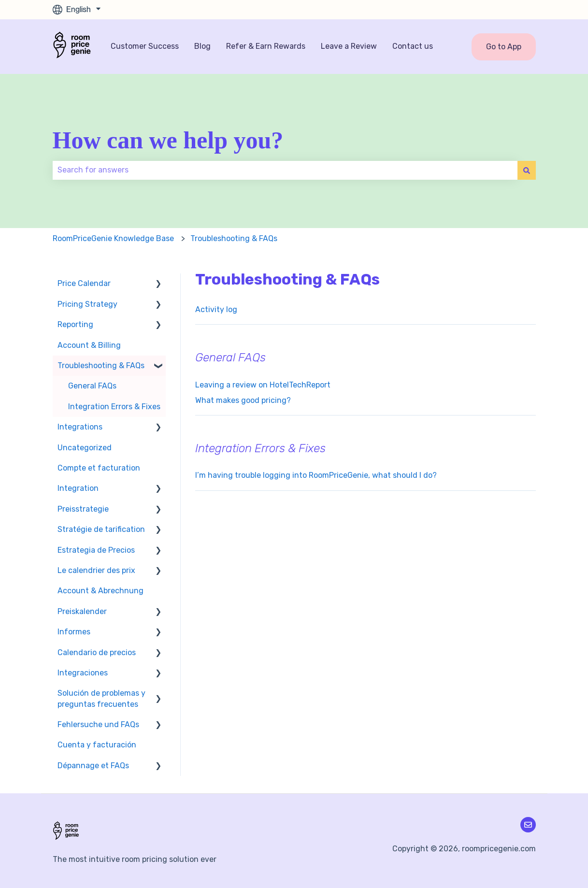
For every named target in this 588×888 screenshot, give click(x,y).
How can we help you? (168, 140)
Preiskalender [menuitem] (82, 611)
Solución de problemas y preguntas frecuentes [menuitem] (101, 698)
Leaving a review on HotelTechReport (263, 385)
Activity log (216, 309)
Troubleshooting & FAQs (234, 238)
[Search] (527, 170)
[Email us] (528, 825)
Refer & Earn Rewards (266, 46)
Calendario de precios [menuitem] (97, 652)
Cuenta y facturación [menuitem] (97, 745)
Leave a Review (349, 46)
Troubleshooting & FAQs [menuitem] (101, 365)
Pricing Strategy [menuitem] (87, 304)
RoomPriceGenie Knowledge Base (113, 238)
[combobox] (285, 170)
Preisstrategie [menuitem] (83, 509)
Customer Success (145, 46)
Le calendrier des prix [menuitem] (96, 570)
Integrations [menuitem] (80, 427)
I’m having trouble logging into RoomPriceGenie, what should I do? (316, 475)
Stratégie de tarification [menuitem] (101, 529)
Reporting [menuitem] (75, 324)
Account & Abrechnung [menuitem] (100, 591)
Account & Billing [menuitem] (89, 345)
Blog (202, 46)
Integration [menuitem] (78, 488)
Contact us (413, 46)
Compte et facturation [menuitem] (99, 468)
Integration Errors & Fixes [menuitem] (114, 407)
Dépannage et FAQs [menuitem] (93, 766)
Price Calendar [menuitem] (84, 283)
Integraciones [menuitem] (83, 673)
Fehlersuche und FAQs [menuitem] (98, 724)
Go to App (504, 47)
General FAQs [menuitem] (92, 386)
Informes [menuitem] (74, 632)
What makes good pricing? (243, 400)
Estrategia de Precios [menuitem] (96, 550)
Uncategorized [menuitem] (85, 448)
